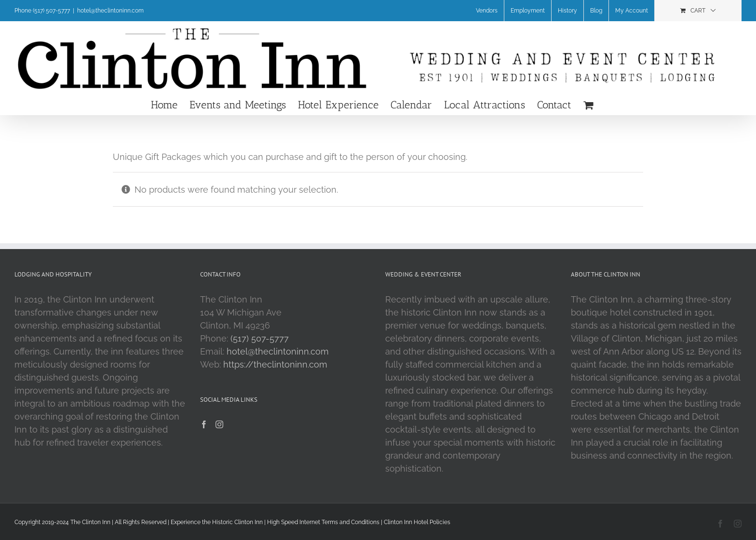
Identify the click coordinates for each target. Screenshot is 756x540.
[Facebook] (204, 424)
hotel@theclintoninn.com (110, 11)
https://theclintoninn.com (275, 364)
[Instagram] (219, 424)
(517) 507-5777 (260, 338)
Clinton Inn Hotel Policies (417, 522)
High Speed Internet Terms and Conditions (323, 522)
